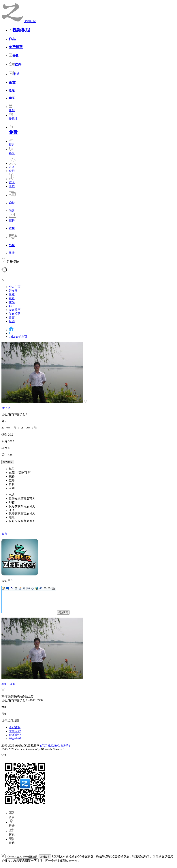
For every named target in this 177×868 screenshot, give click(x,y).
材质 (14, 74)
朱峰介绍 (15, 731)
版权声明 (15, 739)
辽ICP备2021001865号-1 (55, 746)
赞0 (4, 707)
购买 (12, 98)
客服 (12, 153)
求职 (12, 228)
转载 (14, 56)
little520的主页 (18, 337)
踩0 (4, 714)
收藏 (12, 294)
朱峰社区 (30, 21)
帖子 (12, 306)
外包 (12, 245)
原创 (12, 109)
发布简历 (15, 310)
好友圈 (13, 291)
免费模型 (16, 47)
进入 (12, 167)
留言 (12, 317)
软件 (15, 64)
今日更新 (15, 727)
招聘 (12, 220)
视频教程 (19, 30)
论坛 (12, 90)
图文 (12, 82)
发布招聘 (15, 314)
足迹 (12, 321)
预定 (12, 143)
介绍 (12, 171)
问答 (12, 211)
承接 (12, 253)
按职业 (13, 117)
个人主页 (15, 287)
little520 (6, 408)
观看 (12, 298)
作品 (12, 39)
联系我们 (15, 735)
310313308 (8, 684)
